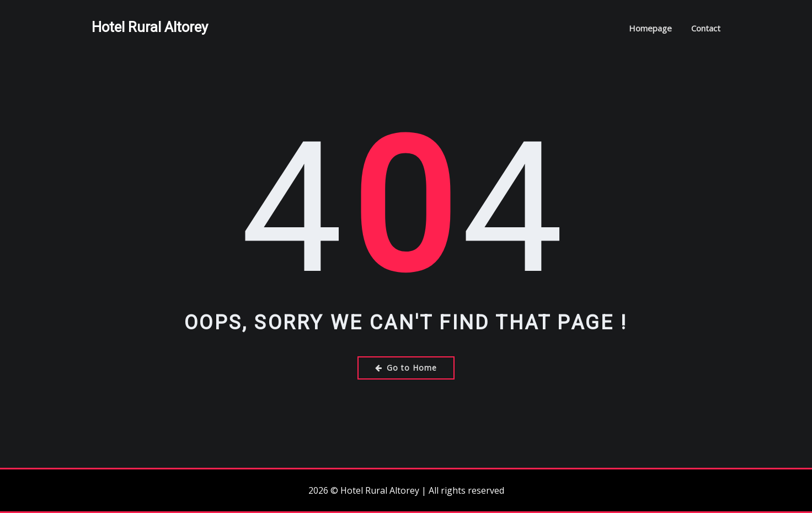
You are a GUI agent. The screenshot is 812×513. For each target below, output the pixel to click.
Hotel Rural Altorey (150, 27)
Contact (706, 28)
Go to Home (406, 368)
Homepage (650, 28)
